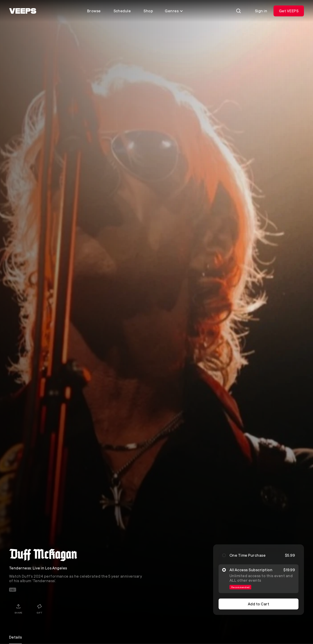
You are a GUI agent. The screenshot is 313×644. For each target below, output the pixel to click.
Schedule (122, 11)
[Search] (239, 11)
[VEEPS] (23, 11)
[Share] (18, 609)
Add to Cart (259, 604)
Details (15, 637)
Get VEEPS (289, 11)
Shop (148, 11)
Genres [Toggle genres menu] (174, 11)
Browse (94, 11)
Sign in (261, 11)
